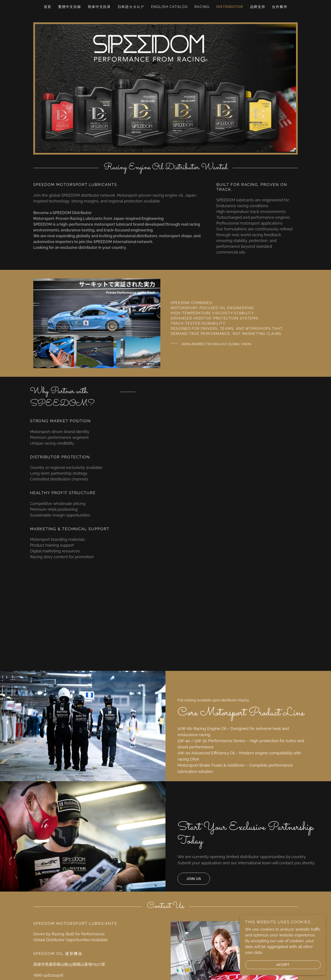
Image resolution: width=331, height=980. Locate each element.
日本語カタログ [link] (131, 7)
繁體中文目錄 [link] (70, 7)
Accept (267, 965)
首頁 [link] (48, 7)
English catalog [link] (169, 7)
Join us (189, 879)
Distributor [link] (230, 7)
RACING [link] (202, 7)
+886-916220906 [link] (48, 975)
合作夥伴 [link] (280, 7)
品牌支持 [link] (258, 7)
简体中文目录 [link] (99, 7)
